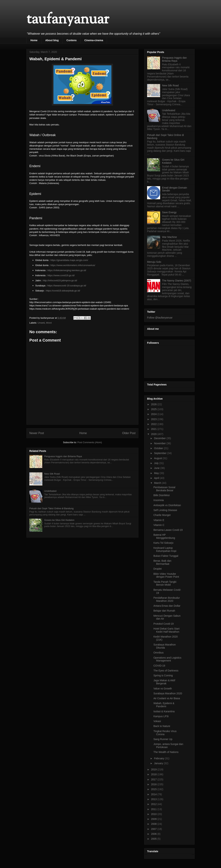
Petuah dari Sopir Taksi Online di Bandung (51, 508)
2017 (154, 779)
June (157, 468)
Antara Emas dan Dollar (167, 606)
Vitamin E (159, 520)
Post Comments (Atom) (90, 442)
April (157, 478)
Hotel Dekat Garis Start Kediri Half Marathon (166, 630)
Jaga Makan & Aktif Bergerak (164, 682)
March (158, 483)
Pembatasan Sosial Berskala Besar (164, 489)
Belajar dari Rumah (164, 611)
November (160, 443)
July (157, 463)
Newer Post (37, 433)
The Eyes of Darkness (166, 671)
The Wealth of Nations (166, 752)
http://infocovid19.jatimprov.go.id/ (60, 280)
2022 (154, 424)
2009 (154, 819)
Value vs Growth (163, 689)
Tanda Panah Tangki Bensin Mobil (165, 583)
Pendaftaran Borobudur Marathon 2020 (167, 599)
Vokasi (157, 721)
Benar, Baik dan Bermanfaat (162, 562)
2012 (154, 804)
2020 (154, 434)
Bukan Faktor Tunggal (166, 556)
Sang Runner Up (163, 739)
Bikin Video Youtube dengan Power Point (166, 575)
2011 (154, 809)
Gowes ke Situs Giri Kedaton (59, 520)
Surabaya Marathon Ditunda (165, 646)
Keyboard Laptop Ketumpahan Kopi (165, 549)
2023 (154, 419)
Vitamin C (159, 525)
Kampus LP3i (161, 716)
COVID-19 (159, 666)
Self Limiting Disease (165, 510)
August (158, 458)
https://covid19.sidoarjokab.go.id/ (63, 291)
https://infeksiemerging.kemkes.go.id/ (67, 270)
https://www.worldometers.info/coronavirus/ (73, 265)
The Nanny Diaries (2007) (177, 281)
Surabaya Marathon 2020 (168, 693)
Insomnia (159, 500)
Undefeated (50, 491)
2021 (154, 429)
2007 (154, 829)
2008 (154, 824)
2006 (154, 834)
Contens (72, 40)
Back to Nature (162, 726)
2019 (154, 769)
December (160, 438)
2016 (154, 784)
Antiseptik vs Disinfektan (167, 505)
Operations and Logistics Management (167, 659)
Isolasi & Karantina (164, 711)
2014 (154, 794)
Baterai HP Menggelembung (164, 536)
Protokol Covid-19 (163, 624)
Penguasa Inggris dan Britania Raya (63, 456)
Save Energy (169, 212)
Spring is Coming (163, 675)
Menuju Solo (154, 262)
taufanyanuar (68, 20)
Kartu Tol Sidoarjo (163, 543)
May (157, 473)
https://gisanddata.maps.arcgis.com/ (69, 260)
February (159, 758)
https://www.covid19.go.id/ (61, 275)
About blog (52, 40)
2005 (154, 839)
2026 (154, 404)
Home (34, 40)
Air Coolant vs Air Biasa (167, 698)
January (159, 763)
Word (49, 323)
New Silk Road (52, 474)
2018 (154, 774)
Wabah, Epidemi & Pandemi (164, 705)
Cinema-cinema (94, 40)
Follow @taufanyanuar (160, 318)
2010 (154, 814)
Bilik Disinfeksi (161, 495)
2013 (154, 799)
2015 (154, 789)
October (159, 448)
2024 (154, 414)
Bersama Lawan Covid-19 (168, 530)
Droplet (158, 569)
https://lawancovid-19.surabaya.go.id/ (67, 286)
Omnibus (159, 653)
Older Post (129, 433)
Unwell (41, 323)
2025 (154, 409)
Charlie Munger (162, 515)
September (160, 453)
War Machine (170, 237)
